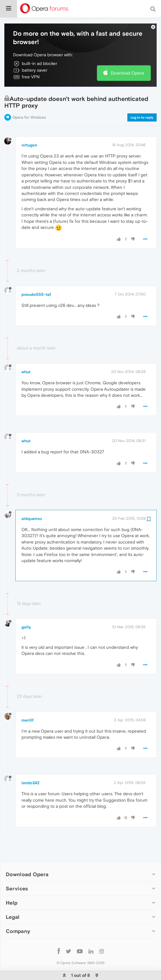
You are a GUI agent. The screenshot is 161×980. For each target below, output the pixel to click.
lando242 (30, 765)
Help (12, 885)
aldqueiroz (32, 501)
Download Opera (127, 55)
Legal (13, 899)
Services (17, 871)
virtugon (29, 127)
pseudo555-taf (36, 277)
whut (26, 354)
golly (26, 609)
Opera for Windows (29, 100)
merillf (28, 702)
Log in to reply (142, 100)
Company (18, 913)
